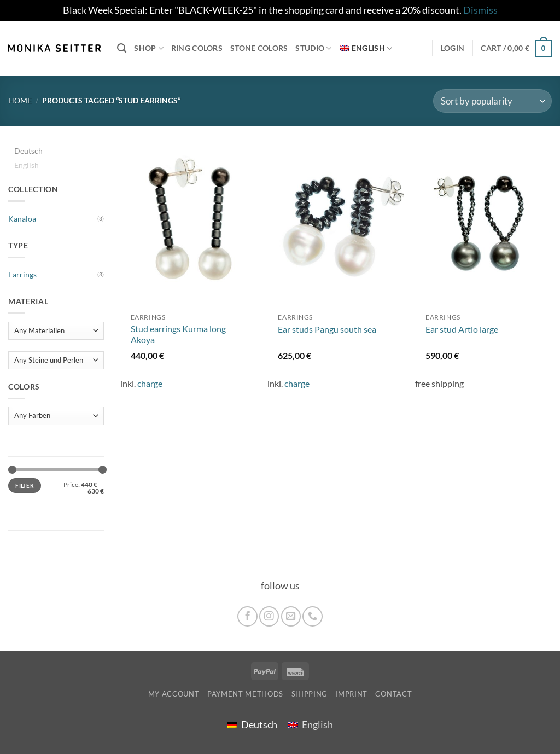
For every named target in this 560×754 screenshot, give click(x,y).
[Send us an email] (291, 616)
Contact (393, 694)
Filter (25, 485)
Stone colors (259, 48)
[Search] (122, 48)
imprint (351, 694)
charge (150, 383)
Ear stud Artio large (462, 329)
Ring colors (197, 48)
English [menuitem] (27, 165)
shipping (310, 694)
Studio (313, 48)
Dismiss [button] (480, 10)
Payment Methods (245, 694)
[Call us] (312, 616)
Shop (149, 48)
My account (174, 694)
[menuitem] (366, 48)
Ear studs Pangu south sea (327, 329)
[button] (516, 48)
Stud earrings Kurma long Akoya (178, 334)
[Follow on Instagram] (269, 616)
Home (20, 100)
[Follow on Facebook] (247, 616)
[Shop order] (492, 101)
